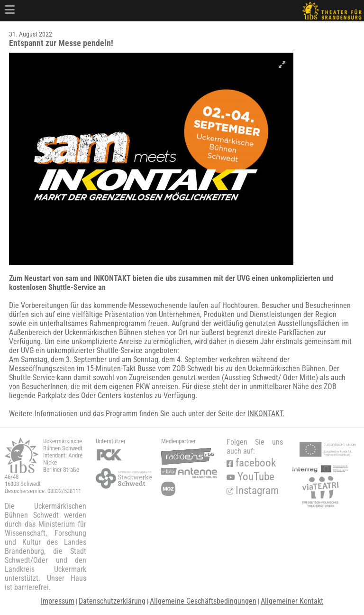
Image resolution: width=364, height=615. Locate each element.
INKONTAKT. (266, 414)
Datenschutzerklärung (112, 601)
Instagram (253, 490)
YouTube (250, 477)
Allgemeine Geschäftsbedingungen (203, 601)
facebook (251, 463)
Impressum (58, 601)
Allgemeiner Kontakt (292, 601)
